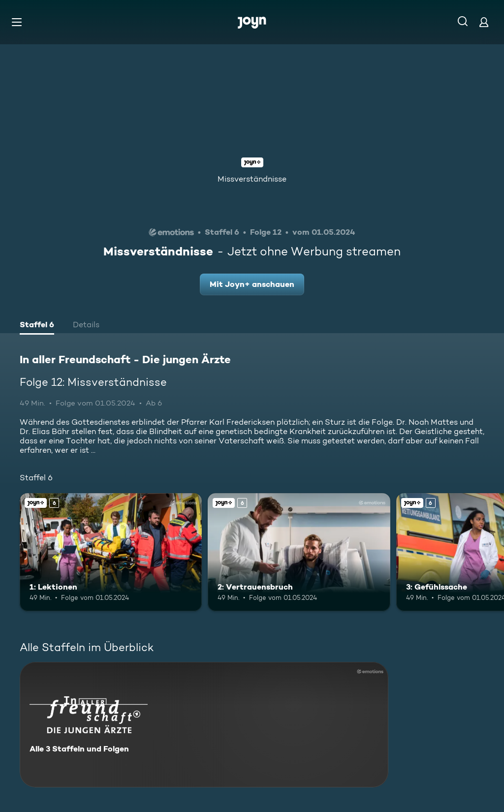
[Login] (484, 22)
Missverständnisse (252, 179)
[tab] (37, 326)
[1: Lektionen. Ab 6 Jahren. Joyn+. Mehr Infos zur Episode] (111, 552)
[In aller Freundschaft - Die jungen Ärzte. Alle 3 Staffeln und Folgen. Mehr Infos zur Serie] (204, 725)
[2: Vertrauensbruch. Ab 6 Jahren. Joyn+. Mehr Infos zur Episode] (299, 552)
